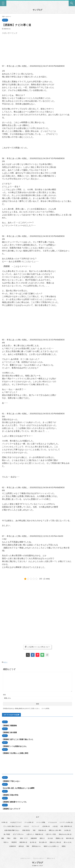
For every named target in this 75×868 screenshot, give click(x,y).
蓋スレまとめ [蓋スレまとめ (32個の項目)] (68, 842)
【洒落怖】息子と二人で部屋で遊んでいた (19, 739)
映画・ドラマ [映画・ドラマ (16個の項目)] (24, 838)
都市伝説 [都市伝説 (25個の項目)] (21, 846)
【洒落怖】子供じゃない (12, 781)
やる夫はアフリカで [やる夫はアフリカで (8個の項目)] (16, 822)
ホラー (6, 662)
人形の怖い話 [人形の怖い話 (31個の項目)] (46, 826)
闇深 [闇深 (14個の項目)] (28, 846)
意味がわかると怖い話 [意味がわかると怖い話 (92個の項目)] (65, 834)
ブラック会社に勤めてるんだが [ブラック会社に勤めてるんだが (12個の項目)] (12, 826)
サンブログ (37, 10)
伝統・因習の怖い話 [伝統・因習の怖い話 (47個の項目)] (66, 826)
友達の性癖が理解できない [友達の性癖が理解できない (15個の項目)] (12, 830)
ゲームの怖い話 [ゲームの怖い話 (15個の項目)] (29, 822)
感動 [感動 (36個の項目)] (3, 838)
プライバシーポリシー (39, 858)
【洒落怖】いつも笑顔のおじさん (15, 746)
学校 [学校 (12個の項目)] (34, 830)
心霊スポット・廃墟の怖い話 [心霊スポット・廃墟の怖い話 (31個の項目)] (35, 834)
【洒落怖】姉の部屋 (10, 732)
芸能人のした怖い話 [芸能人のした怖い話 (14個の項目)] (55, 842)
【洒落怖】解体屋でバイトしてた (15, 802)
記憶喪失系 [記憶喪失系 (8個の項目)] (13, 846)
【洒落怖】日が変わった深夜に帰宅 (16, 753)
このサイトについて (25, 858)
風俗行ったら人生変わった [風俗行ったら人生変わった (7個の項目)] (51, 846)
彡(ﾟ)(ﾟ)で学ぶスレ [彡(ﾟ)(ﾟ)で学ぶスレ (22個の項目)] (18, 834)
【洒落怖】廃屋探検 (10, 725)
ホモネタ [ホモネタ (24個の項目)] (26, 826)
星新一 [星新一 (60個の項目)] (15, 838)
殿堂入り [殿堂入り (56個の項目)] (42, 838)
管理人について (51, 858)
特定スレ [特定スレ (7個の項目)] (6, 842)
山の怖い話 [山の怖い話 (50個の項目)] (67, 830)
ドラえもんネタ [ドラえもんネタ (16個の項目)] (52, 822)
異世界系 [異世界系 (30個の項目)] (14, 842)
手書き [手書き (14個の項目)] (9, 838)
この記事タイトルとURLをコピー (37, 647)
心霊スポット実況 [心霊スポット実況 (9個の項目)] (51, 834)
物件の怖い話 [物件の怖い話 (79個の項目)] (70, 838)
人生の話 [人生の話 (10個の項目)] (55, 826)
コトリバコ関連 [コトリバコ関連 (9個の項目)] (41, 822)
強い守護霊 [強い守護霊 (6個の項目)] (7, 834)
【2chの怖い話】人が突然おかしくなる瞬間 (19, 788)
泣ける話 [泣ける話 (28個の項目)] (50, 838)
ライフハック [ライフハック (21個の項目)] (35, 826)
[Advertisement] (18, 49)
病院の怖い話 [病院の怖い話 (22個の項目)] (23, 842)
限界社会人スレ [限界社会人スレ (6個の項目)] (36, 846)
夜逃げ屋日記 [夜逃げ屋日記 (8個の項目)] (26, 830)
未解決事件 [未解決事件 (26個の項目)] (34, 838)
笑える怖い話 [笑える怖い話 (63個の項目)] (43, 842)
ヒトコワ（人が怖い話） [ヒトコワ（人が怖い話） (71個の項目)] (67, 822)
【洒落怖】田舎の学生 (11, 795)
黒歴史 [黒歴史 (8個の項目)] (64, 846)
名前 (4, 694)
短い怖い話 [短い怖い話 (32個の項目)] (33, 842)
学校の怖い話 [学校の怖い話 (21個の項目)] (42, 830)
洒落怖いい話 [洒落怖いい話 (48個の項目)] (59, 838)
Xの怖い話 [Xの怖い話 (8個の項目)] (4, 822)
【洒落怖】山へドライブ (12, 809)
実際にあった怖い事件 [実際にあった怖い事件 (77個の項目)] (55, 830)
